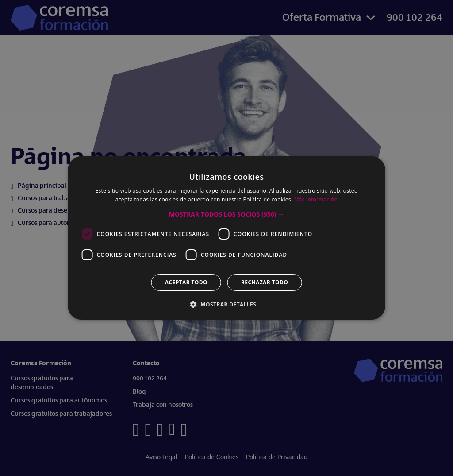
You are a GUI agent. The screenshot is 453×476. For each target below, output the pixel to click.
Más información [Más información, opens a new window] (316, 199)
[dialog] (226, 238)
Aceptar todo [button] (186, 282)
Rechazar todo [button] (265, 282)
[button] (226, 214)
